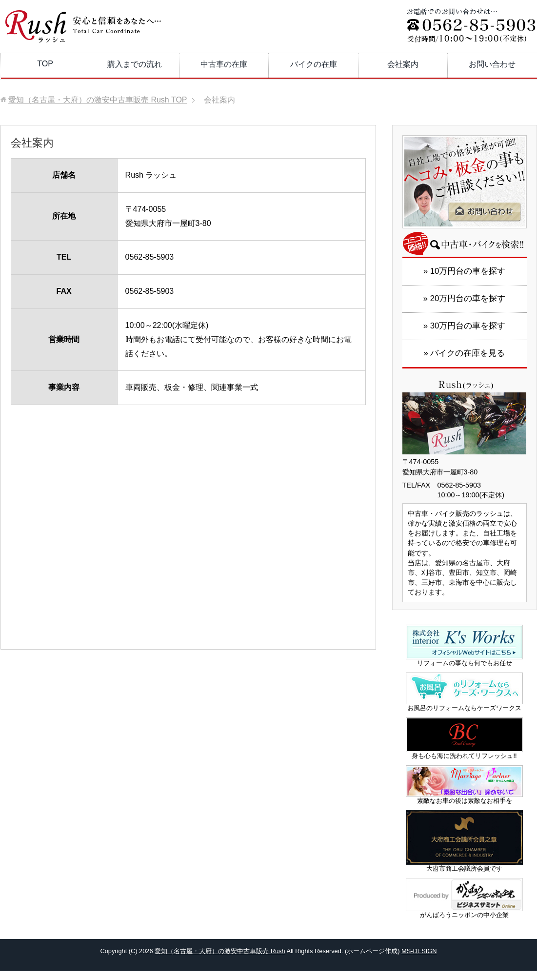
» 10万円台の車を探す (465, 271)
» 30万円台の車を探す (465, 326)
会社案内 (403, 64)
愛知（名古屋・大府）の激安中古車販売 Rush (220, 951)
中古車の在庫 (224, 64)
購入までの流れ (135, 64)
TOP (45, 64)
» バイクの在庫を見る (465, 353)
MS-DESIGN (419, 951)
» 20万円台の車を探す (465, 298)
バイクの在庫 (314, 64)
